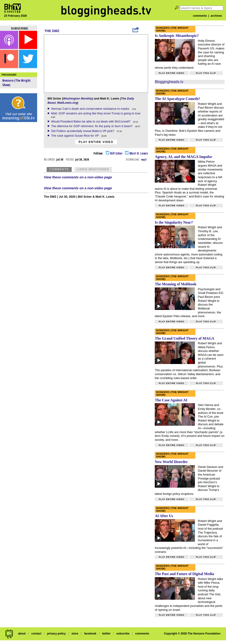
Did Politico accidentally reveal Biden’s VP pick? (83, 131)
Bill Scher (114, 153)
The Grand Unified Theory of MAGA (184, 338)
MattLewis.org (67, 103)
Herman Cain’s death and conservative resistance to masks (90, 109)
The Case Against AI (171, 400)
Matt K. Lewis (137, 153)
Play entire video (96, 142)
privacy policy (56, 634)
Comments (59, 169)
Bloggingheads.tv (169, 82)
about (22, 634)
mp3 (144, 159)
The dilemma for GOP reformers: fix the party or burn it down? (92, 126)
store (75, 634)
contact (36, 634)
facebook (90, 634)
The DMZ (52, 31)
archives (216, 16)
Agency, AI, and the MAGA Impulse (183, 157)
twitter (106, 634)
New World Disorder (171, 462)
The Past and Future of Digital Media (184, 574)
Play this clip (206, 73)
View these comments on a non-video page (78, 177)
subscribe (123, 634)
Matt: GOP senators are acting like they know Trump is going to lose (96, 113)
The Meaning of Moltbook (176, 284)
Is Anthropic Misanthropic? (177, 36)
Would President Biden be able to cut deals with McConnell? (91, 121)
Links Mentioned (93, 169)
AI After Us (164, 516)
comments (200, 16)
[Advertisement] (19, 197)
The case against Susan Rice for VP (75, 136)
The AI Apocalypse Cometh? (177, 99)
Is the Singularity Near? (174, 222)
